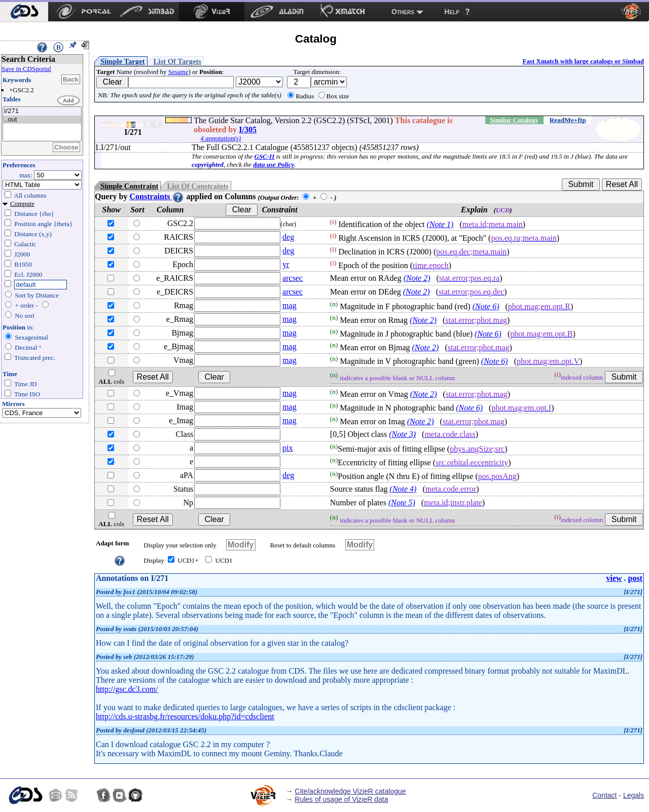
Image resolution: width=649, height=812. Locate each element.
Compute (22, 204)
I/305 (248, 130)
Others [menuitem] (403, 12)
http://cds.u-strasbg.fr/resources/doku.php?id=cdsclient (185, 716)
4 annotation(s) (221, 138)
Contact (604, 795)
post (635, 578)
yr (286, 264)
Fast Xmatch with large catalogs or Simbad (583, 61)
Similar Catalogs (514, 120)
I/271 (42, 111)
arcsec (293, 278)
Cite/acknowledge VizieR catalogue (350, 791)
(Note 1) (440, 224)
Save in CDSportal (26, 69)
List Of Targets (177, 61)
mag (290, 305)
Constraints (157, 196)
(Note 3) (402, 434)
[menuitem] (24, 12)
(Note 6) (486, 306)
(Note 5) (402, 503)
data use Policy (274, 164)
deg (288, 237)
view (614, 578)
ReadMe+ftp (568, 120)
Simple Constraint (129, 186)
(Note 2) (417, 278)
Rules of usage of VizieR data (341, 799)
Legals (634, 795)
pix (287, 448)
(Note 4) (403, 489)
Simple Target (123, 61)
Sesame (178, 72)
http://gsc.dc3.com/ (127, 689)
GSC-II (265, 156)
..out (42, 120)
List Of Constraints (197, 186)
